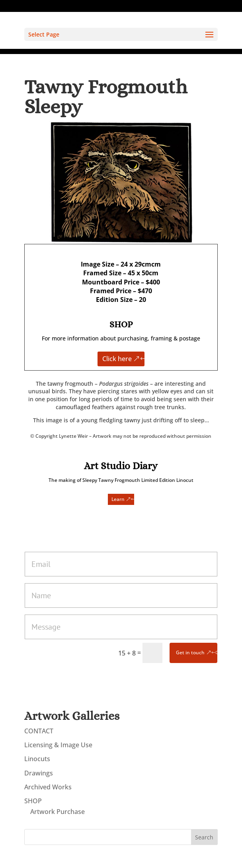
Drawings (39, 773)
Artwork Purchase (58, 812)
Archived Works (48, 787)
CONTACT (39, 731)
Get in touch (190, 652)
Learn (118, 499)
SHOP (33, 801)
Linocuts (37, 759)
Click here (117, 359)
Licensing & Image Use (58, 745)
